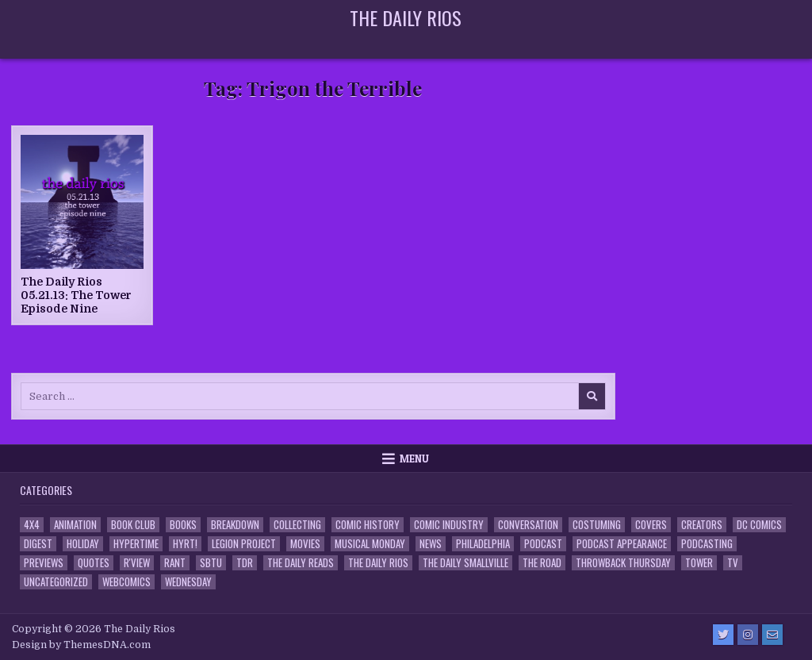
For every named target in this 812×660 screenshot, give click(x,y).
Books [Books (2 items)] (183, 525)
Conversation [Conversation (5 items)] (528, 525)
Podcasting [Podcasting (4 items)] (707, 544)
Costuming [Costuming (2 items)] (597, 525)
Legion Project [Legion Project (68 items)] (244, 544)
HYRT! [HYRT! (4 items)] (185, 544)
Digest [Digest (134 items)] (38, 544)
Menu (414, 459)
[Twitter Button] (723, 635)
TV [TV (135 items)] (733, 563)
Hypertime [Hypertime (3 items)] (136, 544)
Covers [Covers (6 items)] (651, 525)
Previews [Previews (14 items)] (44, 563)
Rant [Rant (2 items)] (175, 563)
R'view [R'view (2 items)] (137, 563)
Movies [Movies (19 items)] (305, 544)
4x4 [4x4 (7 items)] (32, 525)
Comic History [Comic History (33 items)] (368, 525)
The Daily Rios (406, 17)
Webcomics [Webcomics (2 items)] (126, 582)
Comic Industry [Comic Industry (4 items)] (449, 525)
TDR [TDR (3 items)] (245, 563)
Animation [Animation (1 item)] (75, 525)
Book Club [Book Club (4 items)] (133, 525)
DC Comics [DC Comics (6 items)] (759, 525)
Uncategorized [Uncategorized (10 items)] (56, 582)
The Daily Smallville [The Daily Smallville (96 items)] (465, 563)
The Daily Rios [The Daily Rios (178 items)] (378, 563)
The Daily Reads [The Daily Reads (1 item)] (301, 563)
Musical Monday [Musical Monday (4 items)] (370, 544)
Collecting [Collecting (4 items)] (297, 525)
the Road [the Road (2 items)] (542, 563)
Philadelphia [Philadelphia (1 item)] (483, 544)
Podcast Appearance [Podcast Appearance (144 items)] (622, 544)
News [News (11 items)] (431, 544)
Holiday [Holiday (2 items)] (83, 544)
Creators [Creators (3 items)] (702, 525)
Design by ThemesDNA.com (81, 645)
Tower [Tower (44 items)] (699, 563)
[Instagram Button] (748, 635)
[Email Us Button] (772, 635)
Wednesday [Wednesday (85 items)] (188, 582)
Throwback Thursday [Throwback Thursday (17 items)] (623, 563)
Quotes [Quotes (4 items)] (94, 563)
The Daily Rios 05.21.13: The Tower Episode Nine (76, 295)
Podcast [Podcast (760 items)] (543, 544)
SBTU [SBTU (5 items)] (211, 563)
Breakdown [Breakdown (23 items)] (235, 525)
